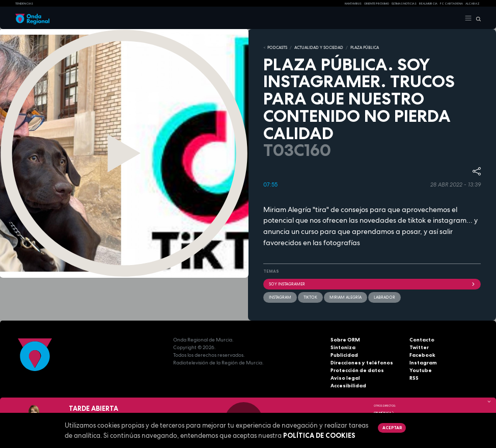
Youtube (421, 370)
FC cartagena (451, 4)
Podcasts (277, 47)
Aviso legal (345, 378)
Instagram (423, 363)
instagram (280, 297)
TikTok (310, 297)
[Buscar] (476, 18)
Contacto (422, 340)
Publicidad (344, 355)
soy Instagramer (372, 284)
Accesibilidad (348, 386)
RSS (414, 378)
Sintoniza (343, 347)
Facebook (422, 355)
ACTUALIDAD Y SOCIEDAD (319, 47)
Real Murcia (428, 4)
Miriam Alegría (346, 297)
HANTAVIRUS (353, 4)
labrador (384, 297)
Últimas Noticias (404, 4)
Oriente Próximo (377, 4)
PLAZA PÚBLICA (365, 47)
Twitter (419, 347)
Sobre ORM (345, 340)
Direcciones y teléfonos (362, 363)
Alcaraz (473, 4)
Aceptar (392, 428)
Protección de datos (357, 370)
